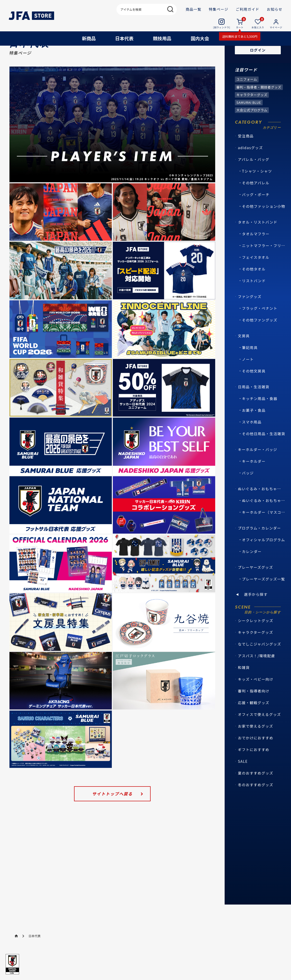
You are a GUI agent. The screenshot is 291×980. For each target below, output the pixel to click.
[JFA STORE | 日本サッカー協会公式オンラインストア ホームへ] (32, 16)
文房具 (244, 356)
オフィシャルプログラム (264, 560)
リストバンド (254, 301)
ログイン (258, 70)
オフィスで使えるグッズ (259, 735)
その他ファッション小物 (264, 227)
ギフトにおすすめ (254, 770)
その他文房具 (254, 391)
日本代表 (124, 38)
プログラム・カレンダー (259, 548)
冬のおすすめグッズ (256, 805)
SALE (243, 782)
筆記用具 (250, 368)
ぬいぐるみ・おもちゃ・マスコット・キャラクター (261, 509)
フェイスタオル (256, 278)
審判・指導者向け (254, 711)
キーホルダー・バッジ (258, 470)
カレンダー (252, 572)
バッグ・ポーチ (256, 215)
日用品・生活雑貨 (254, 407)
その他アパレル (256, 203)
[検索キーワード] (147, 9)
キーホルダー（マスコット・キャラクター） (265, 533)
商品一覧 (193, 9)
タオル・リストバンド (258, 242)
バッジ (248, 493)
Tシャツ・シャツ (257, 191)
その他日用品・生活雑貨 (264, 454)
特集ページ (219, 9)
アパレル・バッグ (254, 180)
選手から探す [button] (256, 615)
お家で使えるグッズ (256, 746)
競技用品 (162, 38)
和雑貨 (244, 688)
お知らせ (275, 9)
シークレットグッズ (256, 641)
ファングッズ (250, 317)
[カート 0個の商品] (240, 23)
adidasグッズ (250, 168)
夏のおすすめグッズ (256, 793)
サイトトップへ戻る (112, 814)
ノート (248, 380)
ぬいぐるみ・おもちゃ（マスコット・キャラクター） (265, 521)
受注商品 (246, 156)
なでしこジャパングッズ (259, 664)
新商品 (89, 38)
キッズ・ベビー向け (256, 700)
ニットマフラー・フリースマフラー (265, 266)
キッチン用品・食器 (260, 419)
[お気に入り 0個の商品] (258, 23)
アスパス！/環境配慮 (257, 676)
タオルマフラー (256, 254)
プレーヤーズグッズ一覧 (264, 599)
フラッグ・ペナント (260, 329)
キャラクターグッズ (256, 653)
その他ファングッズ (260, 340)
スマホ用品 (252, 442)
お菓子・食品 (254, 431)
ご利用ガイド (248, 9)
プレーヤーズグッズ (256, 588)
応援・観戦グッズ (254, 723)
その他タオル (254, 289)
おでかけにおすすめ (256, 758)
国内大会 (200, 38)
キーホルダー (254, 482)
